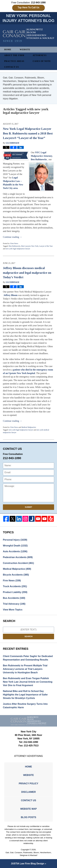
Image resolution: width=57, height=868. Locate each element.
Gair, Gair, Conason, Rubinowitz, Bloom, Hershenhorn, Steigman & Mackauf (29, 854)
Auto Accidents (15, 551)
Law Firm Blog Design (28, 864)
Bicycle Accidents (16, 575)
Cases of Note (42, 61)
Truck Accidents (15, 586)
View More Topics (13, 610)
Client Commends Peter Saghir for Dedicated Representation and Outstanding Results (28, 658)
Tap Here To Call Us (29, 7)
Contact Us (12, 67)
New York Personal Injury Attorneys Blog (29, 35)
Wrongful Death (15, 546)
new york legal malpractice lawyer (18, 249)
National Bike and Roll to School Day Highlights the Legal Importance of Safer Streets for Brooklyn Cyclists (25, 695)
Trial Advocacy (14, 604)
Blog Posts (29, 817)
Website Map (29, 809)
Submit (29, 507)
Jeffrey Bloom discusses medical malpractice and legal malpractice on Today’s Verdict (27, 273)
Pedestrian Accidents (18, 557)
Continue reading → (12, 237)
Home (8, 50)
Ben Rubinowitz (39, 159)
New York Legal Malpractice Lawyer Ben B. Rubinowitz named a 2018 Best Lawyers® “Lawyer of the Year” (28, 133)
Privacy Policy (29, 784)
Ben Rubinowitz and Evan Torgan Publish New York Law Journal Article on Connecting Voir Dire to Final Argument (28, 682)
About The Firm (14, 55)
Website (25, 50)
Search (29, 636)
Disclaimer (29, 792)
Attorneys (40, 55)
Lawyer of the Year (46, 246)
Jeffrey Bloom (10, 295)
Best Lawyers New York (30, 246)
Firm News (14, 243)
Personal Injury (15, 540)
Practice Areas (14, 61)
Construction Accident (18, 563)
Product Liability (15, 592)
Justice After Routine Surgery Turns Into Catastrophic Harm (25, 706)
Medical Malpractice (29, 427)
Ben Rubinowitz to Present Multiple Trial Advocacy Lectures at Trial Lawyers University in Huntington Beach (25, 669)
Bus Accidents (14, 598)
